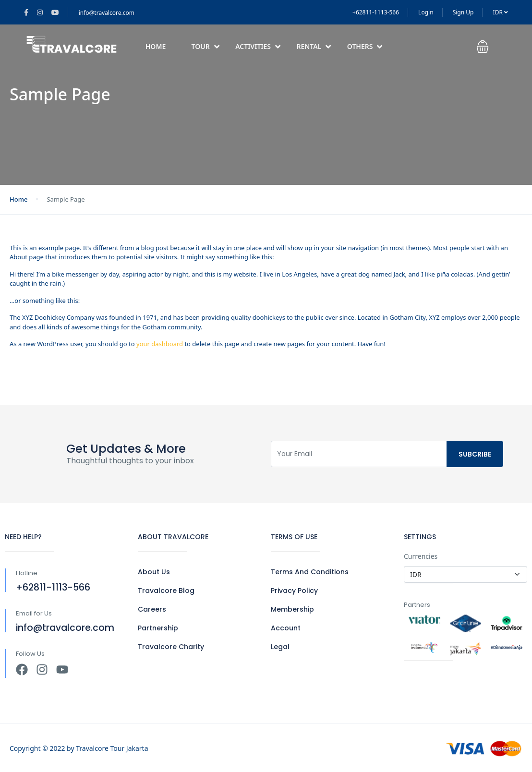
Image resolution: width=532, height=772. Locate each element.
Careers (152, 609)
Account (286, 628)
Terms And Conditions (310, 572)
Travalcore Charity (171, 647)
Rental (314, 46)
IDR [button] (501, 12)
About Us (154, 572)
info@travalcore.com (107, 13)
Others (365, 46)
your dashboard (160, 344)
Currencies (421, 556)
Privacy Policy (294, 591)
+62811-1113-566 (376, 12)
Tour (206, 46)
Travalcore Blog (166, 591)
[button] (489, 47)
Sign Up (463, 12)
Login (426, 12)
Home (156, 46)
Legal (280, 647)
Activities (258, 46)
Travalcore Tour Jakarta (112, 748)
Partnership (158, 628)
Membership (292, 609)
